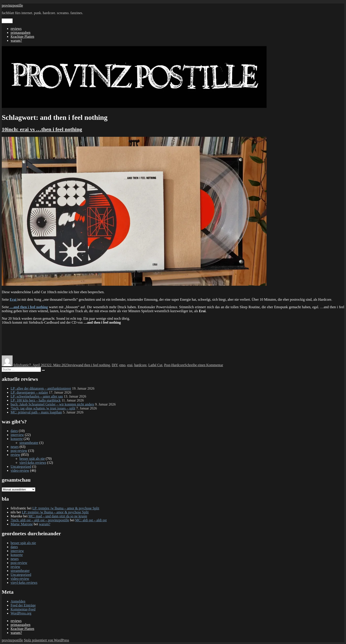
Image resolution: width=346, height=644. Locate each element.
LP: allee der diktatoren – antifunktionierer (41, 388)
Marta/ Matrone (22, 524)
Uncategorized (21, 467)
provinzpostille (12, 5)
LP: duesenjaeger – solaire (29, 392)
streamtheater (29, 443)
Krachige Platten (22, 37)
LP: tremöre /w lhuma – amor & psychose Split (66, 508)
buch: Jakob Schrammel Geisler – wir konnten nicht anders (52, 404)
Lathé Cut (155, 365)
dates (14, 431)
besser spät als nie (32, 459)
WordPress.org (21, 613)
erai (130, 365)
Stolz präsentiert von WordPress (46, 640)
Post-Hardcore (174, 365)
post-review (19, 451)
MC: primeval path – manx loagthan (36, 412)
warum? (16, 40)
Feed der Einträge (23, 605)
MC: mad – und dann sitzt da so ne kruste (58, 516)
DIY (115, 365)
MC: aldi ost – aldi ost (91, 520)
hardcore (140, 365)
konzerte (17, 439)
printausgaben (21, 33)
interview (17, 435)
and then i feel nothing (94, 365)
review (73, 365)
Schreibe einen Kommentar (204, 365)
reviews (16, 29)
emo (122, 365)
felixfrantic (21, 365)
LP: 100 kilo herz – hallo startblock (36, 400)
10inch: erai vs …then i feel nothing (42, 129)
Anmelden (18, 601)
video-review (20, 470)
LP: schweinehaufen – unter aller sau (37, 396)
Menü (7, 21)
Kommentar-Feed (23, 609)
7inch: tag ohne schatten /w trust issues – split (43, 408)
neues (15, 447)
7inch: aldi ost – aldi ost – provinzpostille (40, 520)
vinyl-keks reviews (33, 463)
